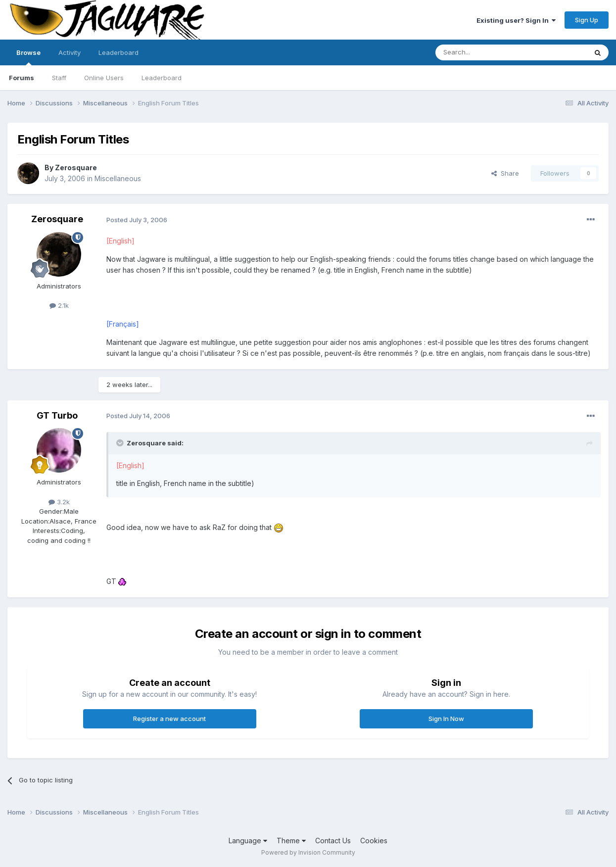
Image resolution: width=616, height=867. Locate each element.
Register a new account (169, 719)
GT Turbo (57, 415)
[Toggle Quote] (121, 443)
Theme (291, 841)
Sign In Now (446, 719)
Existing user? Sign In (516, 20)
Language (248, 841)
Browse (28, 57)
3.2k (59, 502)
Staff (59, 78)
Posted (137, 220)
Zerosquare (76, 168)
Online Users (104, 78)
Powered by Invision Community (308, 852)
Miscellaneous (118, 178)
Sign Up (587, 20)
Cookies (374, 841)
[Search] (486, 52)
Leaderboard (162, 78)
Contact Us (333, 841)
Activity (70, 52)
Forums (22, 78)
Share (505, 173)
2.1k (59, 305)
